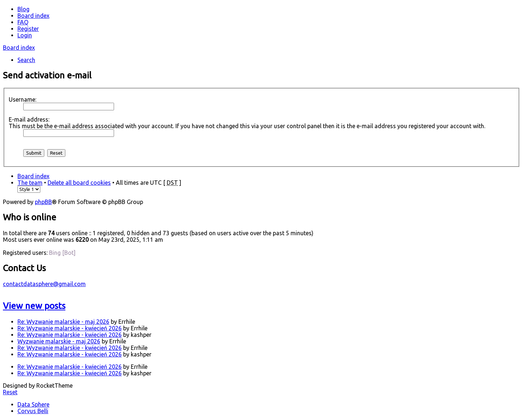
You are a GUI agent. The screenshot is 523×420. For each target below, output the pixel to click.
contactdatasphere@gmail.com (44, 284)
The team (30, 183)
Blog (23, 9)
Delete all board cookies (79, 183)
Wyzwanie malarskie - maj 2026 (59, 341)
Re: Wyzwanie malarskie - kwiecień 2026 (70, 328)
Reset (10, 392)
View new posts (34, 306)
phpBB (43, 202)
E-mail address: (29, 119)
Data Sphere (33, 404)
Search (26, 60)
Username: (23, 99)
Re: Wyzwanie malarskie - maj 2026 (63, 322)
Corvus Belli (33, 411)
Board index (19, 48)
